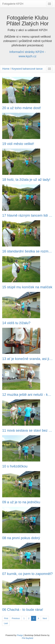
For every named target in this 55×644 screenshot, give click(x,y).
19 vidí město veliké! (18, 144)
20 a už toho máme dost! (22, 108)
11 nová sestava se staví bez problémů (27, 430)
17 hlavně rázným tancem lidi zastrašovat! (27, 215)
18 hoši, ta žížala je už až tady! (26, 180)
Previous (16, 618)
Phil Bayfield (27, 638)
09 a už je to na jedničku (21, 502)
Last (6, 623)
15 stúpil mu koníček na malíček (27, 287)
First (6, 618)
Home (6, 69)
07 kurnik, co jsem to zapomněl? (27, 574)
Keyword (17, 69)
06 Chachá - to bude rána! (23, 610)
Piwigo (20, 635)
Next (45, 618)
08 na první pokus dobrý (21, 538)
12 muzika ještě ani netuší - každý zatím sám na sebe (27, 395)
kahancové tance (33, 69)
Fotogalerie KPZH (13, 4)
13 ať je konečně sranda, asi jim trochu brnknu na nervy (27, 359)
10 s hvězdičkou (15, 466)
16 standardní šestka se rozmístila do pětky (27, 251)
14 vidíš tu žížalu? (16, 323)
